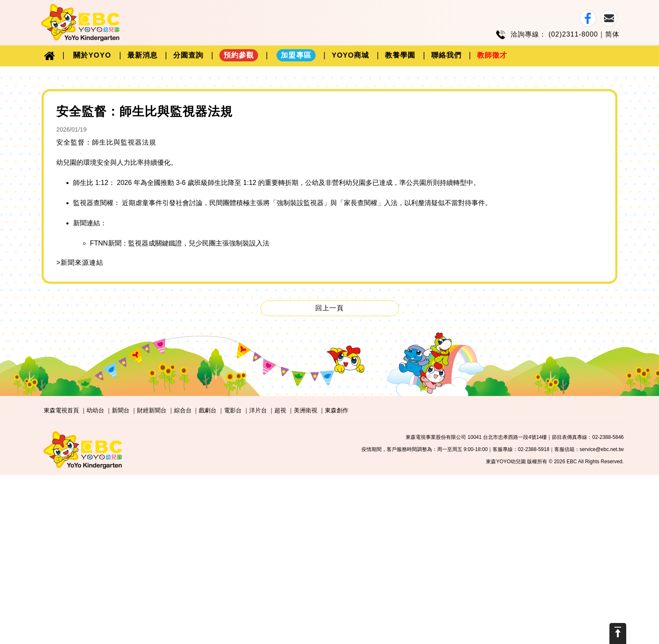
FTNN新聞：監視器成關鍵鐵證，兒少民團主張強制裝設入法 (180, 412)
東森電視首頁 (61, 579)
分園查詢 (188, 55)
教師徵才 (492, 55)
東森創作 (337, 579)
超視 (280, 579)
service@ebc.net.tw (602, 618)
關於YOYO (92, 55)
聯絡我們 (446, 55)
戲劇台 (208, 579)
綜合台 (183, 579)
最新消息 (142, 55)
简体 (612, 34)
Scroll (618, 633)
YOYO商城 (350, 55)
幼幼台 (95, 579)
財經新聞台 (152, 579)
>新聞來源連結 (80, 432)
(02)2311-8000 (573, 34)
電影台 (233, 579)
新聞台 (121, 579)
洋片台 (258, 579)
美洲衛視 (306, 579)
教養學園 (400, 55)
